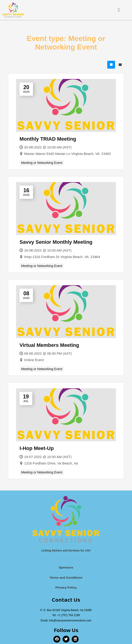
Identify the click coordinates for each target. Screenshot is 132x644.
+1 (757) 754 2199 (69, 615)
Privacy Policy (66, 587)
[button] (119, 10)
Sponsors (66, 567)
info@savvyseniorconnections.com (70, 621)
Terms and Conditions (66, 578)
